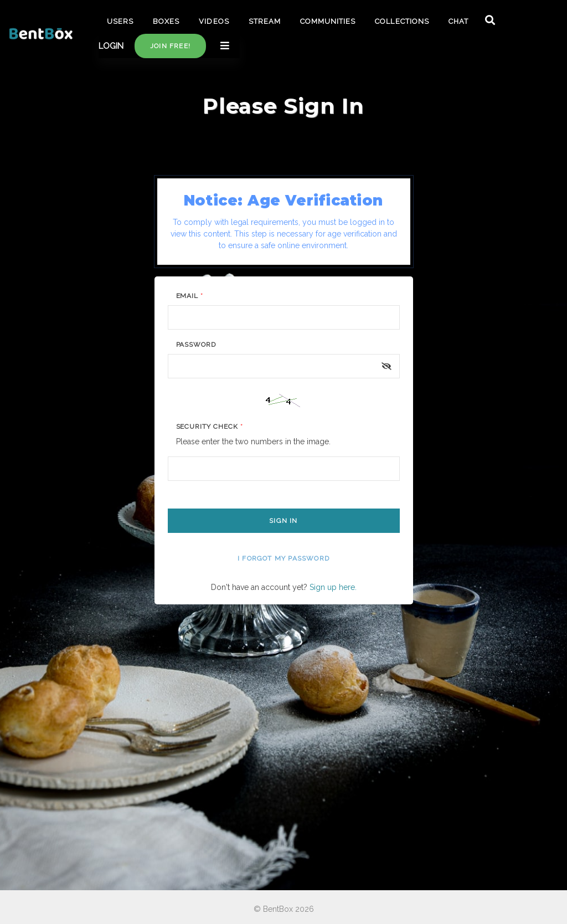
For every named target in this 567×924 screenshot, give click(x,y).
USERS (120, 21)
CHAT (458, 21)
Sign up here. (333, 587)
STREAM (265, 21)
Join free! (170, 46)
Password (196, 345)
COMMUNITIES (328, 21)
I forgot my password (283, 558)
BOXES (166, 21)
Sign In (283, 521)
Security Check (210, 427)
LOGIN (111, 46)
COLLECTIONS (402, 21)
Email (190, 296)
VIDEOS (214, 21)
